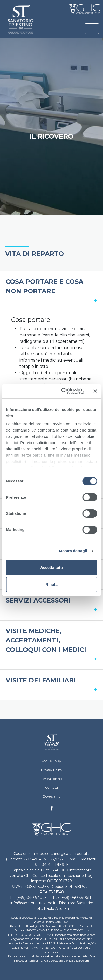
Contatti (52, 787)
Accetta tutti (52, 567)
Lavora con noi (52, 779)
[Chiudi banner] (95, 391)
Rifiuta (52, 584)
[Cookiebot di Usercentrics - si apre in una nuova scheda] (63, 391)
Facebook (52, 810)
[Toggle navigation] (92, 29)
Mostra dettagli (73, 551)
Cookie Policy (52, 761)
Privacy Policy (52, 770)
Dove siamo (52, 796)
